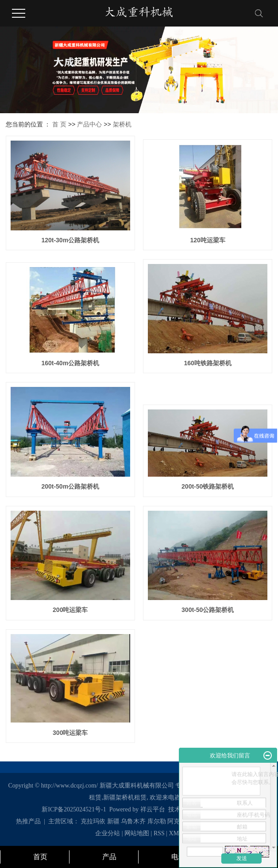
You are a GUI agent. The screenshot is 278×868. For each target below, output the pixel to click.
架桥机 (122, 124)
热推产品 (28, 821)
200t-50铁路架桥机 (208, 486)
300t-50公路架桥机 (208, 610)
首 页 (59, 124)
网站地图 (138, 833)
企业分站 (108, 833)
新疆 (113, 821)
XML (176, 833)
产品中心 (89, 124)
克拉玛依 (93, 821)
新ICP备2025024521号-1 (74, 809)
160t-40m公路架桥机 (70, 363)
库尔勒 (157, 821)
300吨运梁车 (70, 733)
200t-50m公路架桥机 (70, 486)
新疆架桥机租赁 (125, 797)
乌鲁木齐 (133, 821)
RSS (159, 833)
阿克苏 (177, 821)
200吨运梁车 (70, 610)
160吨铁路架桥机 (208, 363)
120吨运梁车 (208, 240)
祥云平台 (153, 809)
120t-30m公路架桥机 (70, 240)
